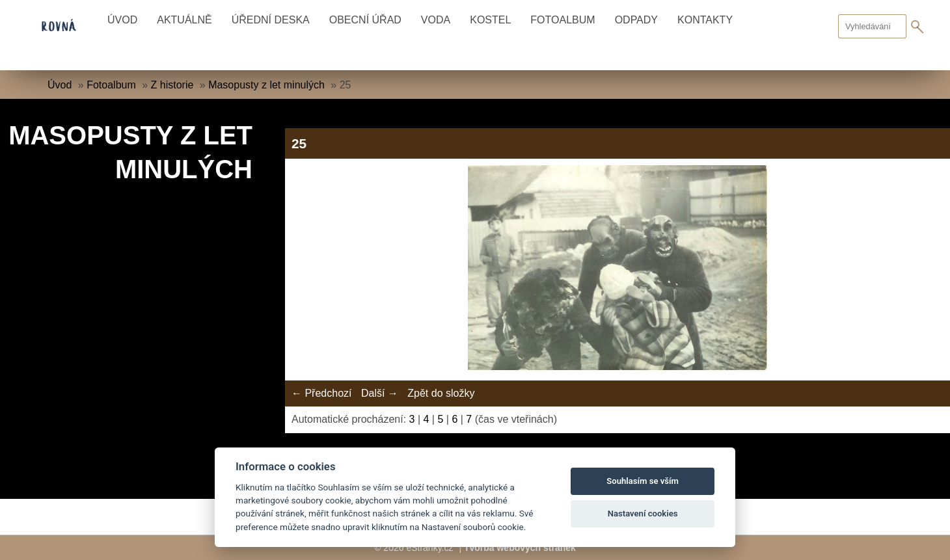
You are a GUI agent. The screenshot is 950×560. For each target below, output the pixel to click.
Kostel (490, 20)
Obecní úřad (365, 20)
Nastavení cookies (643, 513)
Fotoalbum (563, 20)
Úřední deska (271, 20)
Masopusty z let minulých (266, 85)
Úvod (122, 20)
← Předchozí (321, 393)
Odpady (636, 20)
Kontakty (705, 20)
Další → (380, 393)
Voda (436, 20)
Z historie (172, 85)
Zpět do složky (441, 393)
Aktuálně (184, 20)
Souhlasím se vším (643, 481)
